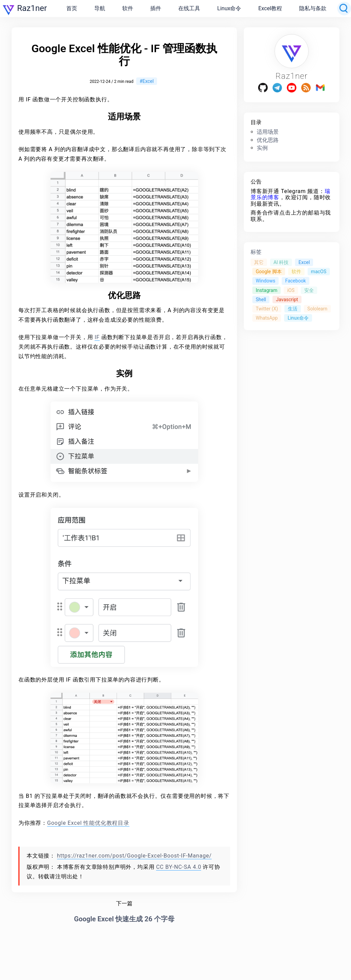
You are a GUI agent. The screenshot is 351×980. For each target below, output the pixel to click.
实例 (262, 148)
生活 (293, 309)
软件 (128, 8)
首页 (72, 8)
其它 (259, 262)
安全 (309, 290)
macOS (319, 272)
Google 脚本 (269, 272)
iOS (291, 290)
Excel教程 (270, 8)
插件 (156, 8)
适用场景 (268, 132)
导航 (100, 8)
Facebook (296, 281)
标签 (256, 252)
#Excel (147, 81)
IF (97, 337)
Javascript (287, 299)
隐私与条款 (313, 8)
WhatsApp (267, 318)
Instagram (266, 290)
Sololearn (317, 309)
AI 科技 (281, 262)
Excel (304, 262)
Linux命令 (229, 8)
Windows (265, 281)
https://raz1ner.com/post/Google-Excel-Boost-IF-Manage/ (134, 856)
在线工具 (189, 8)
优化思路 (268, 140)
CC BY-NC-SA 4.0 (179, 867)
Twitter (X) (267, 309)
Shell (261, 299)
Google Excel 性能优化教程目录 (88, 823)
